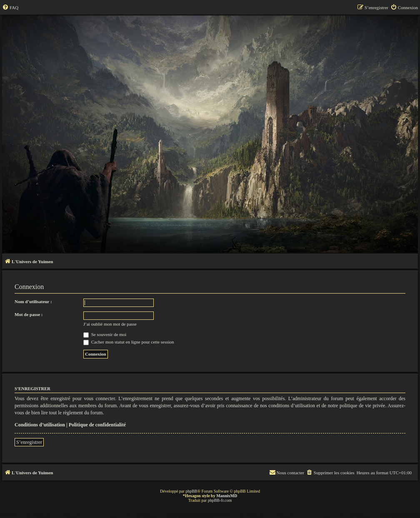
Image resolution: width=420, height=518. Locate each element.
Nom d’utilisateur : (33, 301)
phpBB (191, 491)
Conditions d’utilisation (40, 425)
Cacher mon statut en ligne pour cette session (129, 342)
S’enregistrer (29, 442)
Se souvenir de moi (105, 334)
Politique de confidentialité (97, 425)
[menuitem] (10, 7)
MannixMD (227, 496)
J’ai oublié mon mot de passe (110, 324)
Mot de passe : (29, 314)
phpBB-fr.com (220, 500)
